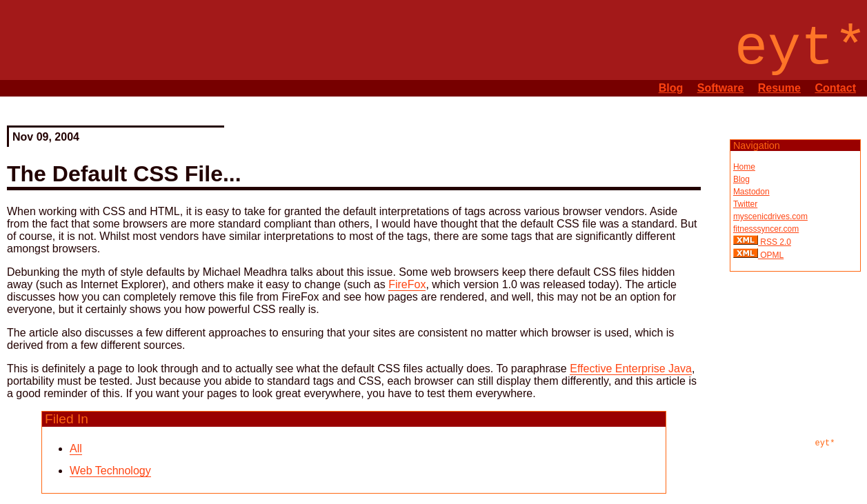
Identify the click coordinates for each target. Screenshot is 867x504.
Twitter (745, 204)
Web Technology (110, 471)
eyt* (825, 443)
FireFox (407, 284)
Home (744, 167)
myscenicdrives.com (770, 216)
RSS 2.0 (775, 242)
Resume (779, 88)
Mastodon (751, 192)
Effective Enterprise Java (631, 369)
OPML (771, 255)
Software (721, 88)
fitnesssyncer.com (766, 229)
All (76, 448)
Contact (835, 88)
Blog (671, 88)
